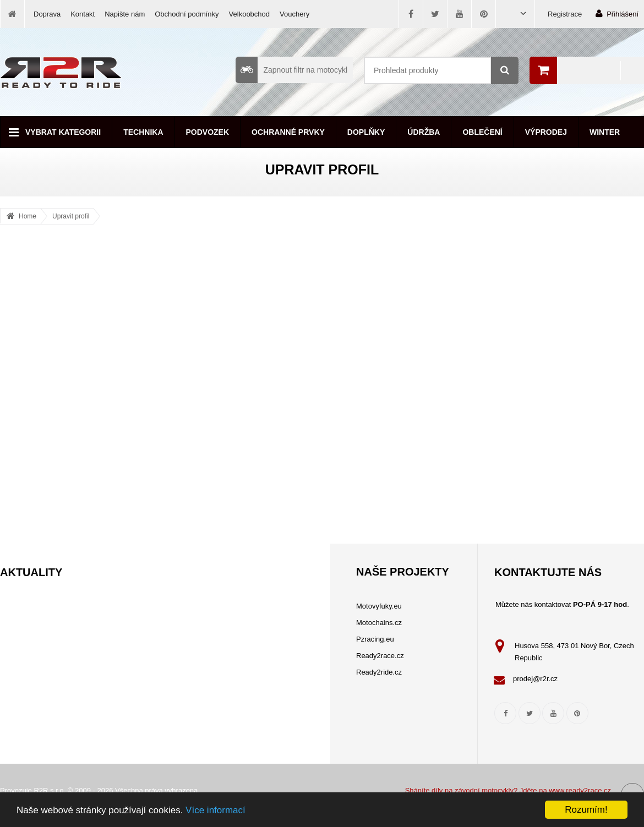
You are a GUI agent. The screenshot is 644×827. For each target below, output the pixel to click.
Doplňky (366, 132)
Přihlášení (617, 13)
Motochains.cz (379, 623)
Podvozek (208, 132)
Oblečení (482, 132)
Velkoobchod (249, 14)
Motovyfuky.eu (379, 606)
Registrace (565, 14)
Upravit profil (71, 216)
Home (28, 216)
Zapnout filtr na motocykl (291, 70)
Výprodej (546, 132)
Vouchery (294, 14)
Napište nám (125, 14)
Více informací (215, 810)
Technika (143, 132)
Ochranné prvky (288, 132)
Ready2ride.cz (379, 672)
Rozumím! (586, 810)
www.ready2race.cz (580, 790)
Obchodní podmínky (187, 14)
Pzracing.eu (375, 639)
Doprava (47, 14)
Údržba (424, 132)
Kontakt (83, 14)
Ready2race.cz (380, 656)
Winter (605, 132)
